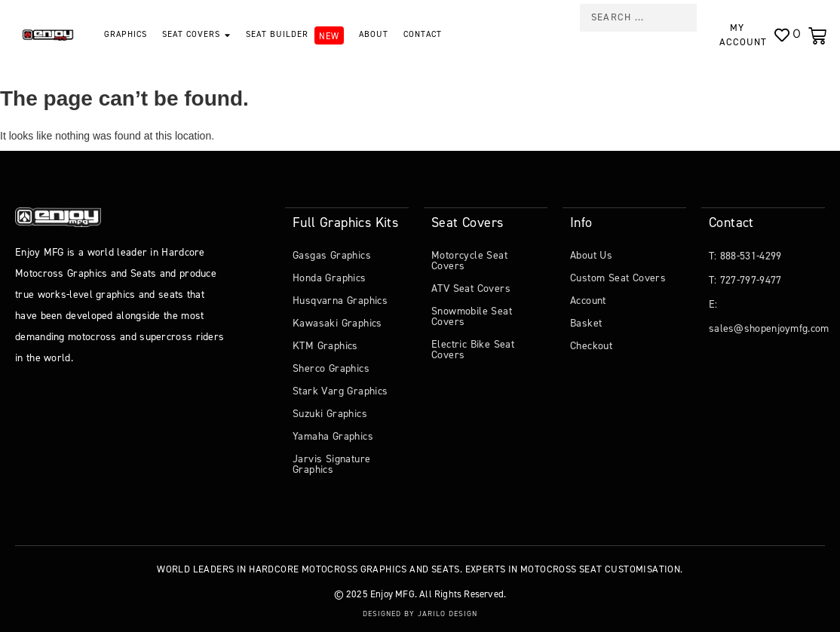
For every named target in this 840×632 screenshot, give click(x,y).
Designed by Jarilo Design (420, 613)
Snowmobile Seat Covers (472, 316)
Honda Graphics (330, 277)
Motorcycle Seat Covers (469, 260)
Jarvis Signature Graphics (331, 463)
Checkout (591, 345)
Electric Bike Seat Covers (473, 349)
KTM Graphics (325, 345)
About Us (591, 255)
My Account (742, 35)
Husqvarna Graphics (340, 300)
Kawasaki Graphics (337, 322)
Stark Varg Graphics (340, 390)
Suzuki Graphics (330, 413)
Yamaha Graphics (333, 436)
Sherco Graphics (331, 368)
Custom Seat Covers (618, 277)
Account (588, 300)
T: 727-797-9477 (745, 279)
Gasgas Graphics (332, 255)
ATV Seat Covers (471, 288)
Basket (586, 322)
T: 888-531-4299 (745, 255)
